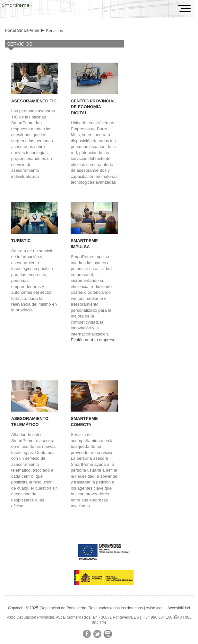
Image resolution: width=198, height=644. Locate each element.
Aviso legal (155, 608)
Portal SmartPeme (22, 30)
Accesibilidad (179, 608)
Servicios (55, 31)
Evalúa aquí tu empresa (93, 340)
